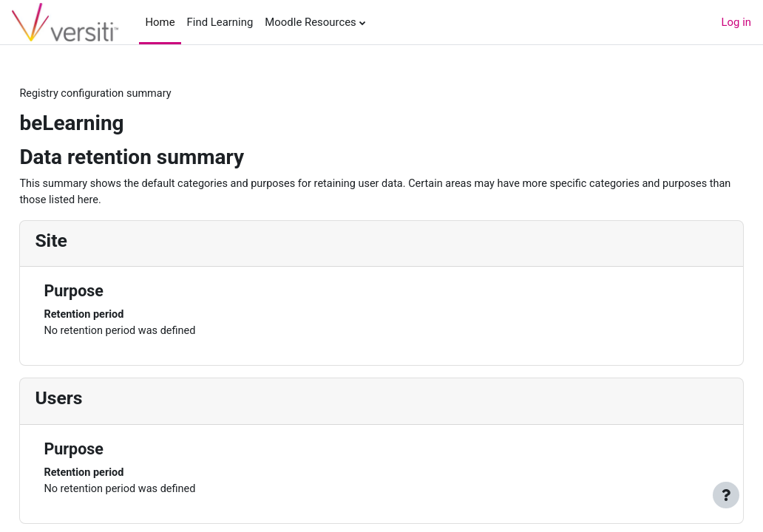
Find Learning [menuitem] (220, 22)
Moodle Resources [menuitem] (310, 22)
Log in (736, 22)
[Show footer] (726, 495)
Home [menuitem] (160, 22)
